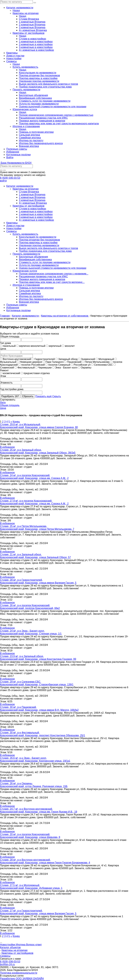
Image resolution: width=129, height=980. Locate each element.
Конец (16, 422)
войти (3, 181)
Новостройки (8, 945)
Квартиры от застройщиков (18, 953)
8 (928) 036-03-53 (10, 178)
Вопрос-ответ (34, 945)
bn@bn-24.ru (7, 964)
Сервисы (5, 956)
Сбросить (28, 396)
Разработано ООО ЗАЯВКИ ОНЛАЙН (22, 979)
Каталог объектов (10, 947)
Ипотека (21, 945)
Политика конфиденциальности (19, 973)
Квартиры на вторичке (15, 950)
